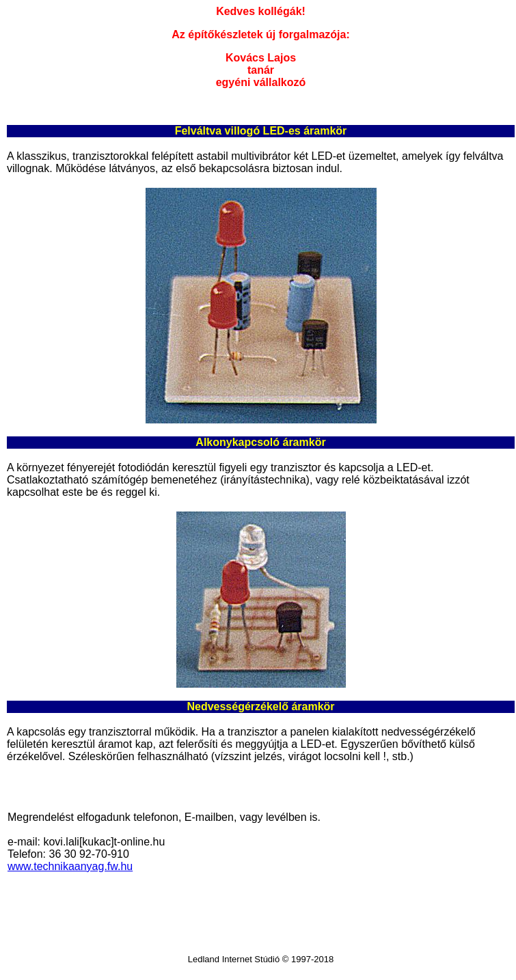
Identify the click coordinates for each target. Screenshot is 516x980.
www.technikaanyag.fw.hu (70, 866)
